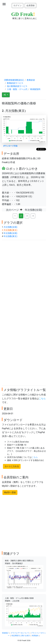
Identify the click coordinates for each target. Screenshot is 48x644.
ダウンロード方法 (10, 146)
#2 (5, 95)
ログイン (18, 5)
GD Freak (23, 14)
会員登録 (30, 5)
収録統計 (5, 633)
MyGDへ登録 (10, 492)
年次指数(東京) (10, 236)
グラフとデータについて (20, 633)
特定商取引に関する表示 (21, 636)
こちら (42, 399)
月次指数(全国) (10, 227)
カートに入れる (12, 466)
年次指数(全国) (10, 233)
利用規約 (35, 636)
